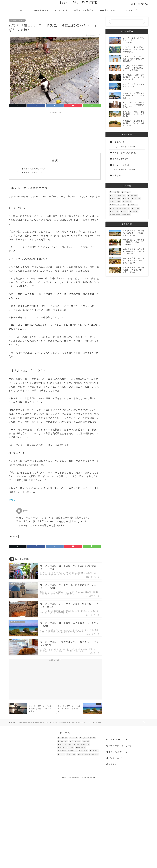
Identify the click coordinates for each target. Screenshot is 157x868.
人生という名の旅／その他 (124, 153)
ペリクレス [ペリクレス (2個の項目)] (136, 208)
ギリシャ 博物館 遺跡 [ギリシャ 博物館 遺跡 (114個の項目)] (118, 195)
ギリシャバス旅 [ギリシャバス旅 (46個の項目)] (116, 199)
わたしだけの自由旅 (78, 2)
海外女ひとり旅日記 (84, 10)
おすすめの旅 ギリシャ (126, 147)
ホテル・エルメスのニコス (33, 169)
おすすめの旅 (61, 10)
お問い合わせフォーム (118, 752)
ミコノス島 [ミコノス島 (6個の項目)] (115, 211)
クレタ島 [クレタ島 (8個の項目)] (127, 199)
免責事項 (113, 764)
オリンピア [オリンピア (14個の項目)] (126, 192)
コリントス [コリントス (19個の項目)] (137, 199)
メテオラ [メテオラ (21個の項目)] (125, 211)
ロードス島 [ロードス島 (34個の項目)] (134, 211)
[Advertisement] (55, 132)
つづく (12, 500)
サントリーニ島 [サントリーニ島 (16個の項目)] (116, 202)
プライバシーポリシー (118, 740)
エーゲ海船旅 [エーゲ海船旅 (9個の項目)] (115, 192)
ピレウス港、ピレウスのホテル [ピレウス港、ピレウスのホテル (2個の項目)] (120, 208)
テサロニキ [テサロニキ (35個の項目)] (128, 202)
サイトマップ (130, 10)
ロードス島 (14, 537)
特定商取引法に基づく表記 (120, 746)
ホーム (23, 10)
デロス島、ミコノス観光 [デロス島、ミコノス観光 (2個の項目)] (118, 205)
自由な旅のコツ (41, 10)
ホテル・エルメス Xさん (33, 172)
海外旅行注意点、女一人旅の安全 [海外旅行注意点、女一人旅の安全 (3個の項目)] (121, 215)
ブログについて (115, 758)
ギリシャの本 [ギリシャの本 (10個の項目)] (133, 195)
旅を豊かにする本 (109, 10)
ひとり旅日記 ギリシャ (17, 20)
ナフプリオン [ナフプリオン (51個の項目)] (133, 205)
